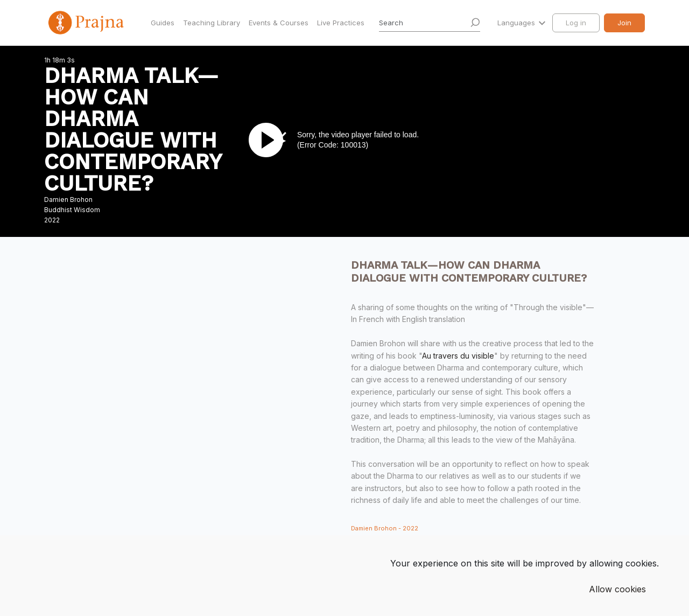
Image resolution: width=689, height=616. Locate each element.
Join (624, 23)
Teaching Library (212, 23)
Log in (576, 23)
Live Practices (341, 23)
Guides (163, 23)
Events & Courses (279, 23)
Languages (517, 23)
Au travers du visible (458, 356)
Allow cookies (617, 589)
